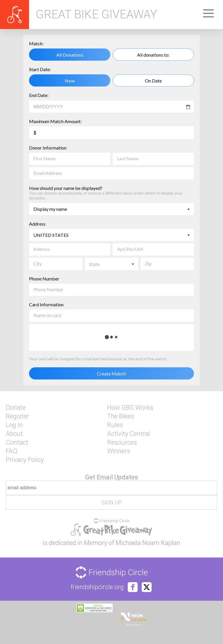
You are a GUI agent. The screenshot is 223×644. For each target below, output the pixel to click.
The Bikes (121, 416)
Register (17, 416)
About (14, 434)
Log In (14, 425)
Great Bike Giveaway (96, 15)
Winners (119, 451)
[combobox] (109, 107)
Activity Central (129, 434)
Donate (16, 408)
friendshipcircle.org (97, 587)
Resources (122, 442)
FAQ (11, 451)
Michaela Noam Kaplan (148, 543)
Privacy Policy (25, 460)
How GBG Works (130, 408)
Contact (17, 442)
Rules (115, 425)
